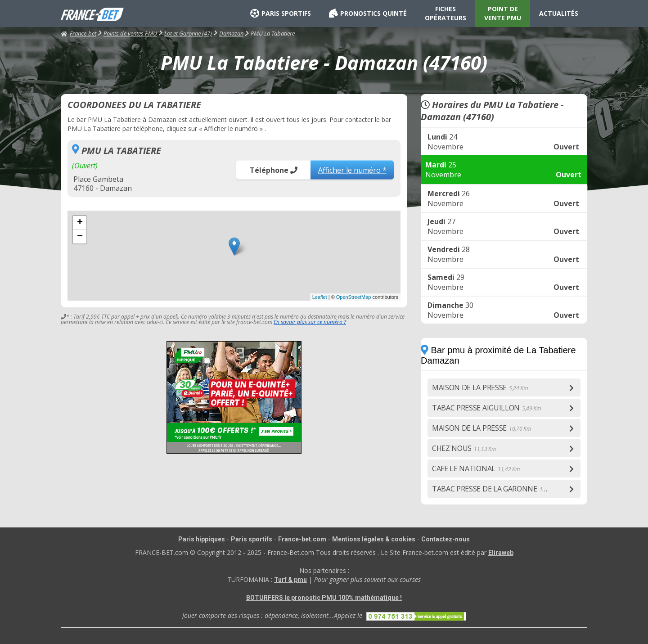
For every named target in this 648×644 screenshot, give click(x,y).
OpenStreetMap (354, 297)
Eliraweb (501, 553)
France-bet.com (302, 539)
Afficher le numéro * (352, 170)
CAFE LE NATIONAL (476, 468)
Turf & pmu (290, 580)
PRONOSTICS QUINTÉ (368, 14)
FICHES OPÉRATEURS (445, 13)
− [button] (80, 237)
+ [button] (80, 223)
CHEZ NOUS (464, 448)
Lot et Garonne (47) (188, 33)
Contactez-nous (445, 539)
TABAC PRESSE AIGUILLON (486, 408)
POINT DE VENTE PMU (503, 13)
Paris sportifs (252, 539)
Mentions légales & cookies (374, 539)
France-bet (79, 33)
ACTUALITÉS (559, 13)
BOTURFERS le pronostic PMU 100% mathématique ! (324, 598)
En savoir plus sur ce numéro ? (310, 322)
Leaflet (320, 297)
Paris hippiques (202, 539)
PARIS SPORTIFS (281, 14)
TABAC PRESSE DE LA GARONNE (497, 489)
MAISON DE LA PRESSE (480, 387)
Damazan (231, 33)
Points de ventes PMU (130, 33)
